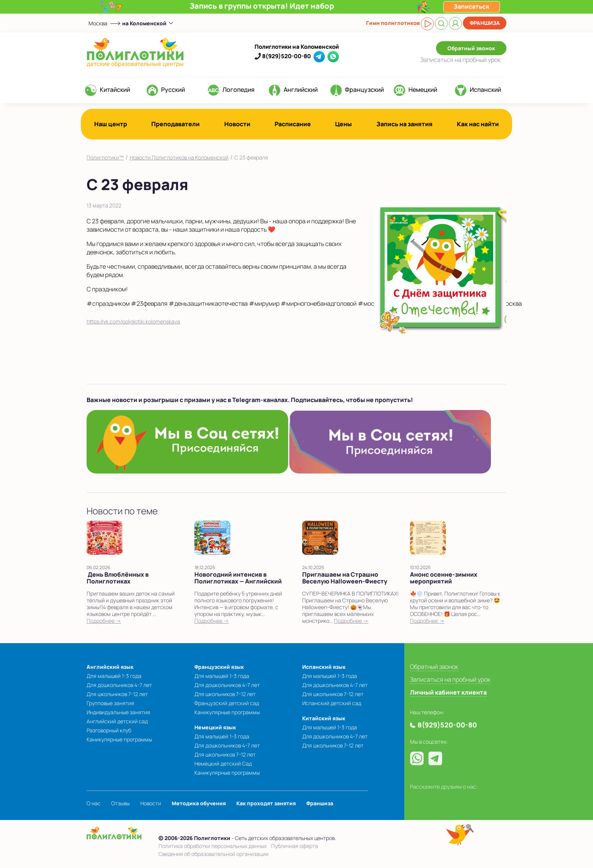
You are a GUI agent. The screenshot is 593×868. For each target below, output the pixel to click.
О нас (94, 803)
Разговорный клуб (109, 730)
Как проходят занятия (266, 803)
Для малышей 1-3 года (114, 676)
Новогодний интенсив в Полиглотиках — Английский (238, 578)
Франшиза (485, 23)
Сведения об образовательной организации (213, 854)
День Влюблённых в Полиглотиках (118, 578)
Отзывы (120, 803)
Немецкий (423, 90)
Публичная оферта (295, 846)
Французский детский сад (227, 703)
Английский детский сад (117, 721)
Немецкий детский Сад (223, 764)
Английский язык (110, 667)
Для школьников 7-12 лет (117, 694)
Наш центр (111, 124)
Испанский (485, 90)
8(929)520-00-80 (286, 56)
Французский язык (219, 667)
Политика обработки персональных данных (213, 846)
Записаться (460, 60)
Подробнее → (104, 621)
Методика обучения (199, 803)
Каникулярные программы (119, 739)
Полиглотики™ (105, 157)
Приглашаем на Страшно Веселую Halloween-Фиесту (345, 578)
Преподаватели (175, 124)
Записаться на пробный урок (450, 679)
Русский (173, 90)
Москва (98, 23)
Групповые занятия (110, 703)
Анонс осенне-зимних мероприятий (444, 578)
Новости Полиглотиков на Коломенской (179, 157)
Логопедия (238, 90)
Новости (237, 124)
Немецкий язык (215, 727)
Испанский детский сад (332, 703)
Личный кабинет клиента (448, 692)
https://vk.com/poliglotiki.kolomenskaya (133, 321)
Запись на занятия (404, 124)
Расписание (293, 124)
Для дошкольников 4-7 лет (119, 685)
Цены (343, 124)
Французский (364, 90)
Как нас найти (478, 124)
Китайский (115, 90)
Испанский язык (324, 667)
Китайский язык (324, 718)
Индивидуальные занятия (118, 712)
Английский (301, 90)
